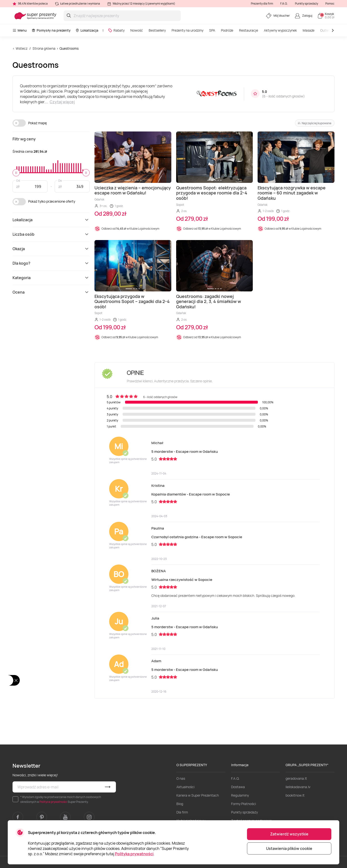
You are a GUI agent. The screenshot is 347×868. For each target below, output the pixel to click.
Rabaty (116, 30)
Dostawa (238, 787)
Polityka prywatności (134, 854)
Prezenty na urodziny (187, 30)
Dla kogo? (51, 263)
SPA (212, 30)
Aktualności (185, 787)
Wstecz (22, 48)
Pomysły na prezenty (51, 30)
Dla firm (182, 812)
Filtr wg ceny (24, 139)
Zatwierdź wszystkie (289, 834)
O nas (181, 778)
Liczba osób (51, 234)
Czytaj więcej (62, 102)
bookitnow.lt (295, 795)
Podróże (227, 30)
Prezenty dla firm (262, 3)
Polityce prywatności (53, 802)
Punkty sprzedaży (307, 3)
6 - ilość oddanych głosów (283, 96)
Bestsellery (157, 30)
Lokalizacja (87, 30)
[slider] (16, 173)
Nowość (137, 30)
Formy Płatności (244, 804)
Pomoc (330, 3)
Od (18, 180)
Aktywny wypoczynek (280, 30)
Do (60, 180)
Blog (180, 804)
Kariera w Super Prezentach (198, 795)
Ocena (51, 292)
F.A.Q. (284, 3)
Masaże (309, 30)
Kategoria (51, 278)
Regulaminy (240, 795)
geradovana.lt (296, 778)
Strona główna (44, 48)
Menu (20, 30)
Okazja (51, 249)
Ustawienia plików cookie (289, 848)
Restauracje (249, 30)
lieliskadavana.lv (298, 787)
